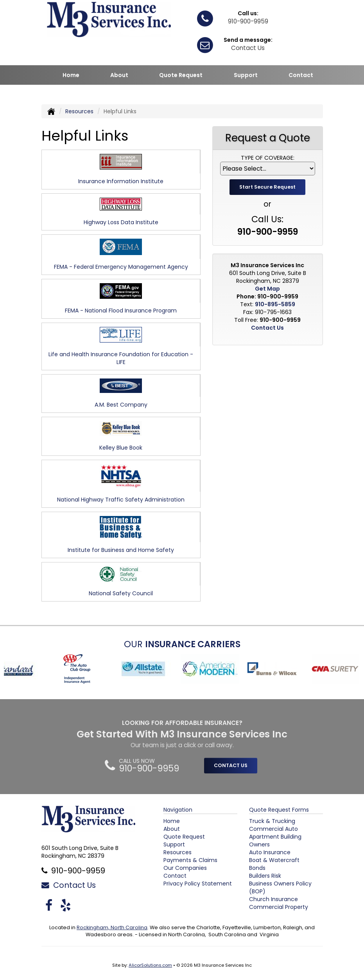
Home (71, 75)
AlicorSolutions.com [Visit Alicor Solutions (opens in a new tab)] (150, 965)
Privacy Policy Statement (198, 884)
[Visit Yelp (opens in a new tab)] (65, 905)
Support (174, 844)
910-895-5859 (275, 304)
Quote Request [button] (181, 75)
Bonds (257, 868)
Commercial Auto (273, 829)
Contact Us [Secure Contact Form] (267, 328)
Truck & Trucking (272, 821)
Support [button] (246, 75)
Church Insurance (273, 899)
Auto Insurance (270, 852)
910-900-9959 (248, 21)
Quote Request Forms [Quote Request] (279, 810)
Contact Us (248, 48)
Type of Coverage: (268, 158)
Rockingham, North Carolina (112, 927)
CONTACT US (231, 765)
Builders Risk (265, 876)
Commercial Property (279, 907)
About (119, 75)
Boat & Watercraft (274, 860)
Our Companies (185, 868)
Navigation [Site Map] (178, 810)
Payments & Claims (190, 860)
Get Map (267, 289)
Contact (301, 75)
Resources (79, 111)
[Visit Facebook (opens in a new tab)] (49, 905)
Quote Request (184, 837)
